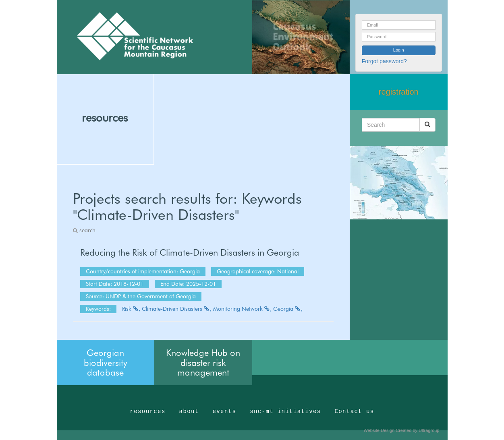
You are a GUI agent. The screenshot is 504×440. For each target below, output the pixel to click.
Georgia (288, 309)
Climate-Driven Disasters (177, 309)
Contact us (355, 411)
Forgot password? (384, 61)
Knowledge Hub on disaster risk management (203, 362)
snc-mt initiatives (285, 411)
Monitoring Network (243, 309)
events (224, 411)
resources (105, 118)
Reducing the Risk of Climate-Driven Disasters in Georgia (190, 252)
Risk (131, 309)
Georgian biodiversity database (106, 362)
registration (399, 92)
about (189, 411)
